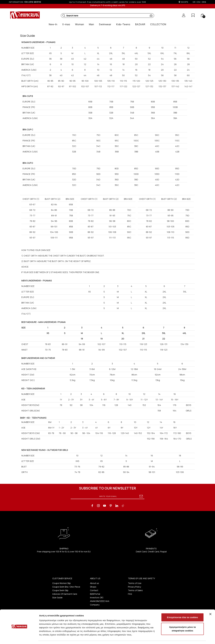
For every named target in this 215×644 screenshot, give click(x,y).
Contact (94, 590)
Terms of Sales (135, 590)
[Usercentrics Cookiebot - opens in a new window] (19, 638)
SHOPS (185, 2)
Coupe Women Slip (62, 583)
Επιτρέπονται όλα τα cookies (182, 609)
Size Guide (57, 597)
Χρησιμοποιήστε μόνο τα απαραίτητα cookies (182, 620)
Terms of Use (135, 583)
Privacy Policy (134, 587)
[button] (64, 16)
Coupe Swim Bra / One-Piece (66, 587)
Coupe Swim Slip (60, 590)
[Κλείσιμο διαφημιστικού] (210, 605)
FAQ (130, 594)
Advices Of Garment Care (65, 594)
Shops (93, 587)
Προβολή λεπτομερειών (177, 638)
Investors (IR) (97, 597)
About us (95, 583)
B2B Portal (95, 594)
